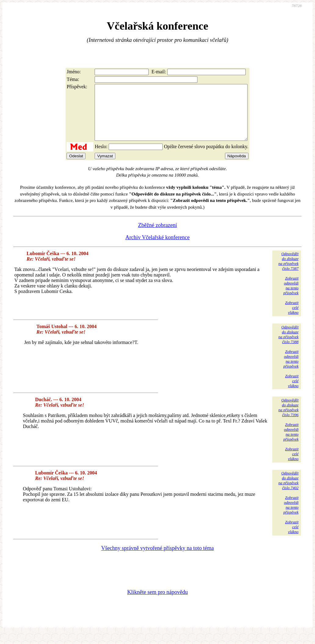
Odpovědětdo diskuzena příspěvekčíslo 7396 (288, 418)
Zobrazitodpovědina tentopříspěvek (291, 296)
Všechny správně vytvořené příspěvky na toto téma (158, 559)
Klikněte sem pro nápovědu (157, 603)
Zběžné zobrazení (157, 236)
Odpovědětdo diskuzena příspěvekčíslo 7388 (288, 345)
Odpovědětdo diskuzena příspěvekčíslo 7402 (288, 491)
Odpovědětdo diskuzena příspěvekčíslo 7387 (288, 272)
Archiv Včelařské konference (158, 248)
